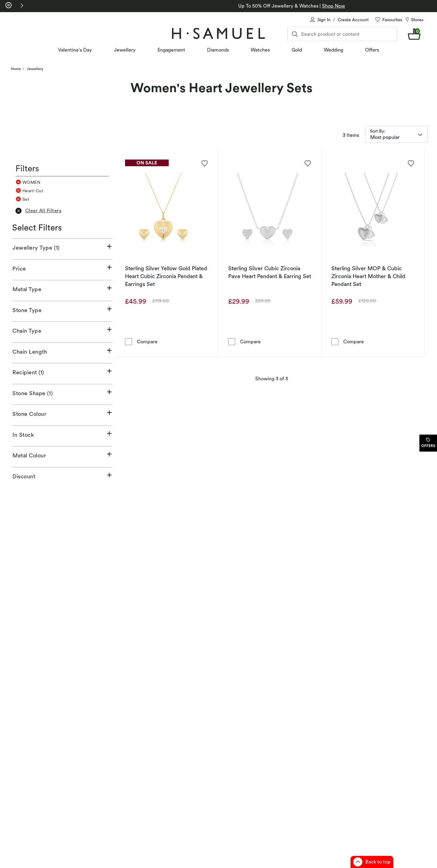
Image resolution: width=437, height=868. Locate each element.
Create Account (353, 20)
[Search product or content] (342, 34)
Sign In (324, 20)
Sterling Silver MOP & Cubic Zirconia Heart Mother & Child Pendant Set (368, 276)
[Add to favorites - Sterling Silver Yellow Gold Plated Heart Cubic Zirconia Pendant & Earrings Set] (204, 163)
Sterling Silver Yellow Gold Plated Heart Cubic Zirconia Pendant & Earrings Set (166, 276)
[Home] (218, 33)
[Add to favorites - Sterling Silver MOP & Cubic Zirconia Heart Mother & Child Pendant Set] (411, 163)
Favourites (392, 20)
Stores (417, 20)
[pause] (8, 5)
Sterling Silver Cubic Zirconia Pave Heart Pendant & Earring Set (270, 272)
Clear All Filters (38, 211)
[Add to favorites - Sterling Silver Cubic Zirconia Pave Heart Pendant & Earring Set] (307, 163)
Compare (147, 341)
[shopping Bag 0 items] (415, 34)
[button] (22, 5)
